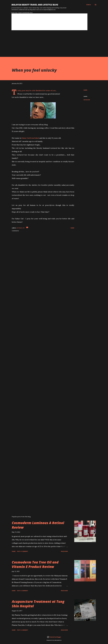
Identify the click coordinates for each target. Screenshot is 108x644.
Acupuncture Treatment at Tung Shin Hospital (38, 604)
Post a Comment (23, 551)
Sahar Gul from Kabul (30, 138)
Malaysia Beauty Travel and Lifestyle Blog (35, 5)
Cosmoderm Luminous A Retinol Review (38, 525)
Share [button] (85, 90)
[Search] (89, 5)
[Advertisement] (51, 45)
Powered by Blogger (54, 637)
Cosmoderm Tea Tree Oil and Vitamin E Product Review (35, 564)
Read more (64, 551)
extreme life (87, 100)
